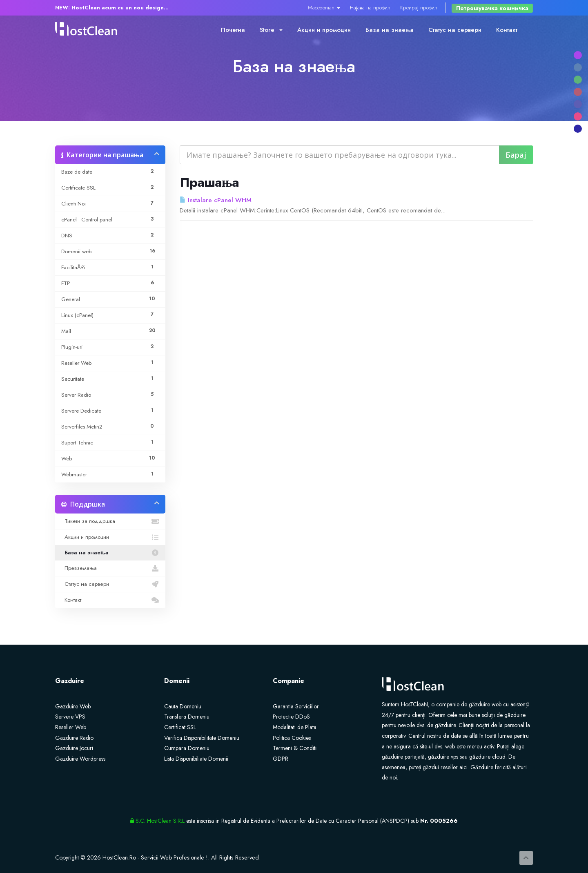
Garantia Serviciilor (296, 706)
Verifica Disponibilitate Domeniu (202, 738)
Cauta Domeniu (183, 706)
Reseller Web (71, 727)
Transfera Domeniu (187, 717)
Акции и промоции (324, 30)
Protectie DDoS (291, 717)
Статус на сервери (455, 30)
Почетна (233, 30)
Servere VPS (70, 717)
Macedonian (324, 8)
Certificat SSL (180, 727)
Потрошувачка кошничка (492, 8)
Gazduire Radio (74, 738)
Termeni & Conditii (295, 748)
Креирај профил (419, 8)
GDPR (281, 759)
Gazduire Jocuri (74, 748)
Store (271, 30)
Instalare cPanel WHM (216, 200)
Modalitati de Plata (295, 727)
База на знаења (390, 30)
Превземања (110, 568)
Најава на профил (370, 8)
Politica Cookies (292, 738)
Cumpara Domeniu (187, 748)
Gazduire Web (73, 706)
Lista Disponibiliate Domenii (196, 759)
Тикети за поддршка (110, 521)
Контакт (507, 30)
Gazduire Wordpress (80, 759)
